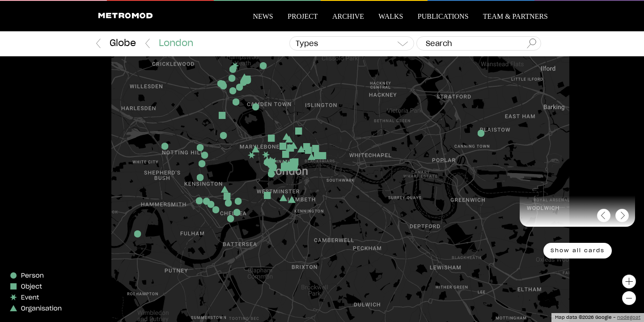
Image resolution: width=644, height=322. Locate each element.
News (263, 16)
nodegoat (629, 318)
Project (303, 16)
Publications (443, 16)
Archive (348, 16)
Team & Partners (515, 16)
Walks (391, 16)
